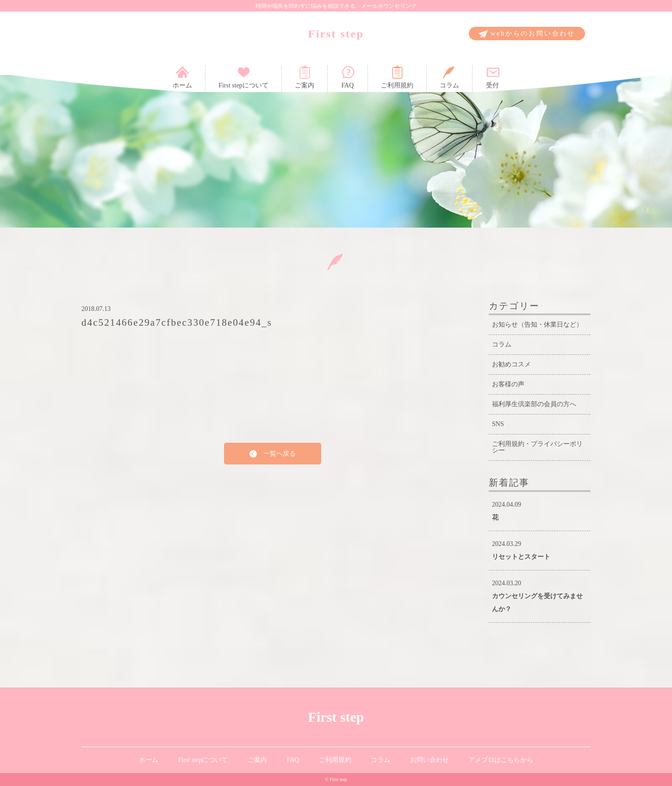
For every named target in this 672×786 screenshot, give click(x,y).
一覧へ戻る (273, 454)
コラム (449, 77)
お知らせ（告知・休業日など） (537, 325)
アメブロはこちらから (501, 760)
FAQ (348, 77)
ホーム (182, 77)
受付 (492, 77)
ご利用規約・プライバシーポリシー (537, 447)
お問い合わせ (429, 760)
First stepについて (243, 77)
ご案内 (305, 77)
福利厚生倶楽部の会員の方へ (534, 404)
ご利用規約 (397, 77)
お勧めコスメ (511, 364)
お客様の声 (508, 384)
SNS (498, 424)
